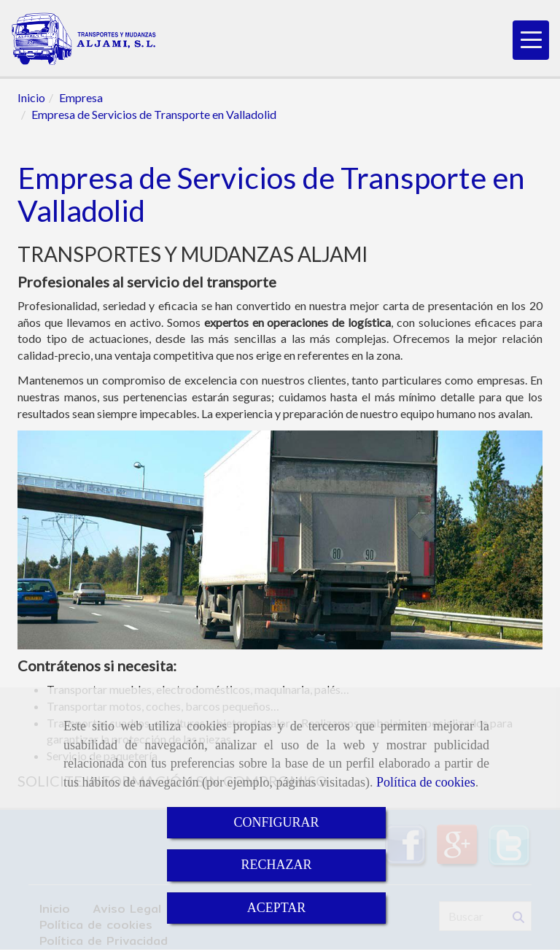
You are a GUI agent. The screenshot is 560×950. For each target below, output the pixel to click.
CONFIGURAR (276, 822)
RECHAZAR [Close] (276, 865)
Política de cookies (426, 782)
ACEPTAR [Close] (277, 908)
